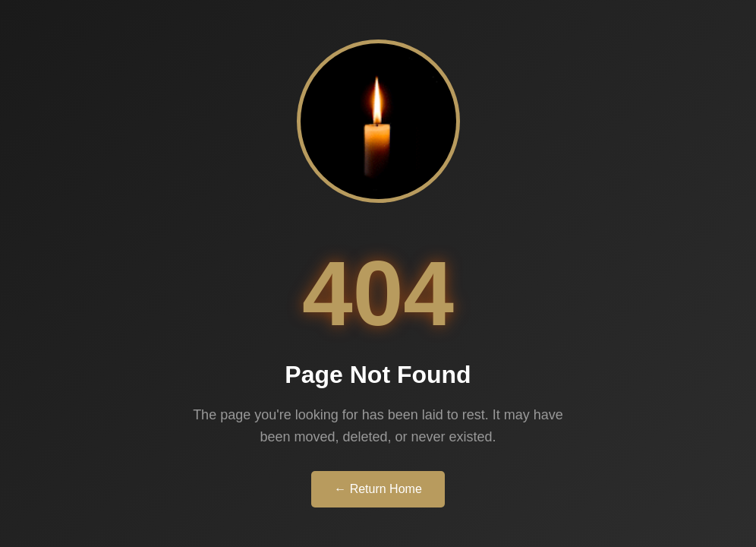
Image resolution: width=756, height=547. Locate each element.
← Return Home (378, 489)
